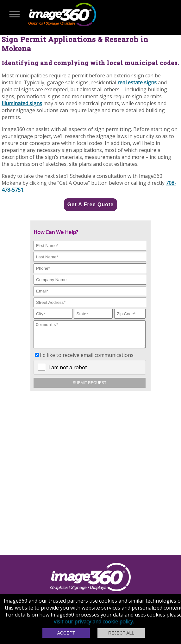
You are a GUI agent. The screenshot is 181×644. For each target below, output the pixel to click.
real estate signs (137, 82)
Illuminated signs (22, 103)
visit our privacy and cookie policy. (94, 622)
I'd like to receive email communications (87, 360)
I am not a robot (68, 372)
